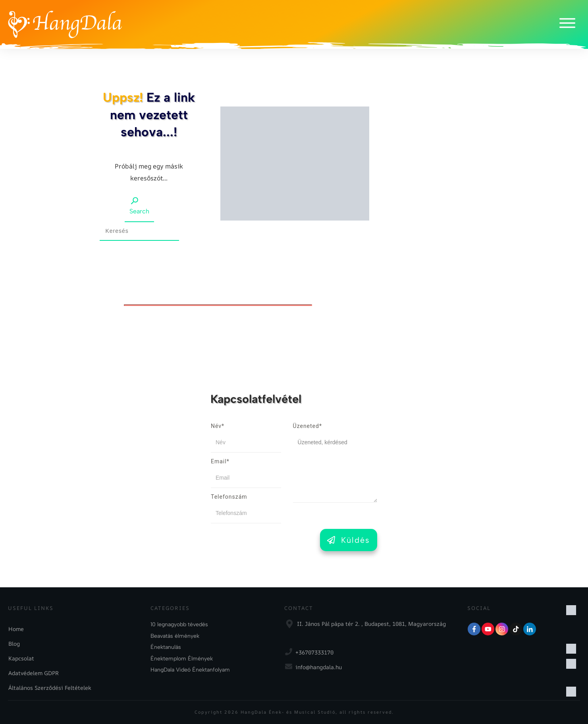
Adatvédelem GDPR (34, 673)
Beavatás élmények (175, 636)
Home (16, 629)
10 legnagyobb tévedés (179, 624)
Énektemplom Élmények (182, 659)
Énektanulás (166, 647)
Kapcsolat (21, 658)
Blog (14, 644)
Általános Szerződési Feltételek (50, 688)
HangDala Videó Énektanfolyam (190, 670)
